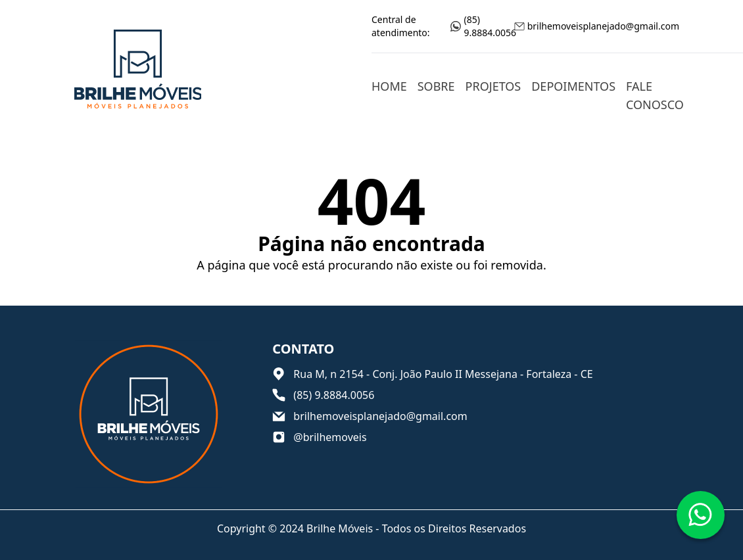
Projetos (493, 86)
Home (389, 86)
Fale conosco (655, 95)
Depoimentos (573, 86)
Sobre (436, 86)
